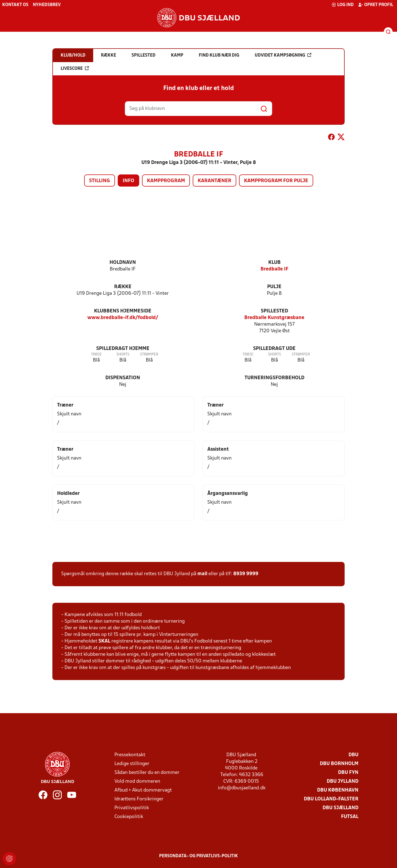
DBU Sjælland (340, 808)
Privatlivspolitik (132, 808)
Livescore (75, 68)
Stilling (100, 181)
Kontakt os (15, 5)
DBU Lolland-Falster (331, 799)
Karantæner (214, 181)
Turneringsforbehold (274, 378)
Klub (274, 263)
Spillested (274, 311)
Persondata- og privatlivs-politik (198, 856)
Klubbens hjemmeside (123, 311)
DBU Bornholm (339, 764)
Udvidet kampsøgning (283, 55)
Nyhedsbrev (47, 5)
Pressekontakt (130, 755)
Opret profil (376, 5)
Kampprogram (166, 181)
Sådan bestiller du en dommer (147, 773)
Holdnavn (123, 263)
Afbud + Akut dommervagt (143, 790)
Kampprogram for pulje (276, 181)
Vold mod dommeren (137, 781)
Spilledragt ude (274, 349)
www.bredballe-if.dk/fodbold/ (123, 318)
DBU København (338, 790)
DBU (353, 755)
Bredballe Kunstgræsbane (274, 318)
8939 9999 (246, 574)
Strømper (149, 355)
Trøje (96, 355)
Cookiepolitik (129, 817)
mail (202, 574)
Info (128, 181)
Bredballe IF (274, 269)
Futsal (350, 817)
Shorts (123, 355)
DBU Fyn (348, 773)
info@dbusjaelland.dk (242, 788)
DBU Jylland (343, 781)
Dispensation (123, 378)
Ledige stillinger (132, 764)
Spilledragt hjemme (123, 349)
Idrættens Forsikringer (139, 799)
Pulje (274, 287)
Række (123, 287)
